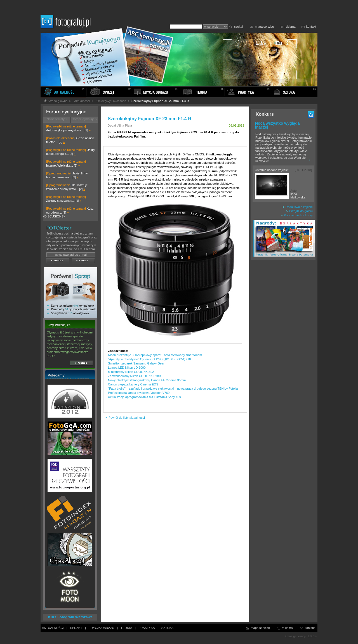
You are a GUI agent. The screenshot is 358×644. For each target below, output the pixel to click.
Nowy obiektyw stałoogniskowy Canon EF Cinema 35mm (147, 380)
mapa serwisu (265, 27)
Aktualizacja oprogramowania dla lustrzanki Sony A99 (144, 397)
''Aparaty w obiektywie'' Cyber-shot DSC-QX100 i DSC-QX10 (149, 359)
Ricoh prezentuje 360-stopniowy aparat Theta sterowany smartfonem (155, 355)
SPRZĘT (76, 628)
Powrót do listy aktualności (125, 418)
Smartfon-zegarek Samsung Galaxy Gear (136, 363)
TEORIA (126, 628)
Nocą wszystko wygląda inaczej (277, 125)
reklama (290, 27)
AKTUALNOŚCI (53, 628)
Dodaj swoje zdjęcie (298, 207)
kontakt (311, 27)
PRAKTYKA (147, 628)
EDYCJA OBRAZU (102, 628)
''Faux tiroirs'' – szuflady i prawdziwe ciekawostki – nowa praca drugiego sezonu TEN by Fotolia (173, 389)
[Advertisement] (283, 351)
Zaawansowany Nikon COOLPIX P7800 (135, 376)
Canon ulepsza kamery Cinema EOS (133, 384)
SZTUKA (167, 628)
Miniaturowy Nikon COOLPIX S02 (131, 372)
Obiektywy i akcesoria (111, 101)
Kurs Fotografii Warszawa (70, 617)
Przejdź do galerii (299, 211)
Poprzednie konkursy (297, 215)
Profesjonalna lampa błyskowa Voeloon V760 (139, 393)
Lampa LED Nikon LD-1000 (127, 368)
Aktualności (82, 101)
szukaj (238, 27)
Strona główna (55, 101)
